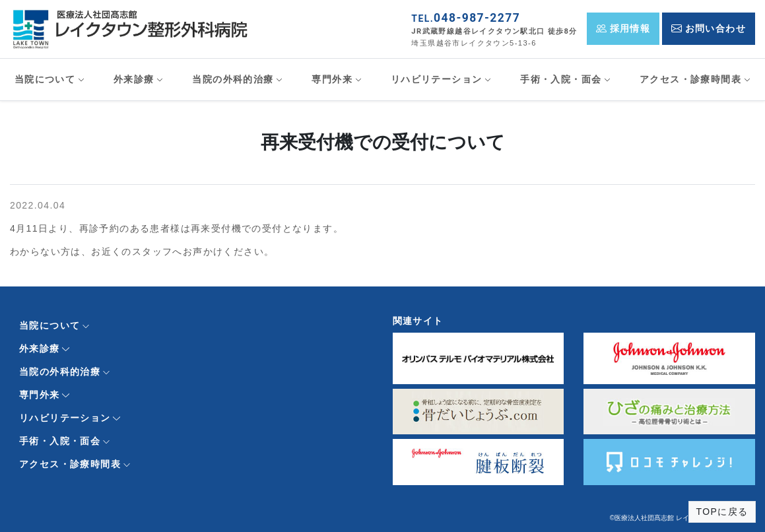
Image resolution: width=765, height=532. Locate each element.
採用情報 (623, 28)
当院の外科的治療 (233, 79)
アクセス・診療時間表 (690, 79)
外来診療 (134, 79)
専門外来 (332, 79)
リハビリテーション (437, 79)
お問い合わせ (709, 28)
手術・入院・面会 (561, 79)
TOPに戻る (722, 512)
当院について (45, 79)
